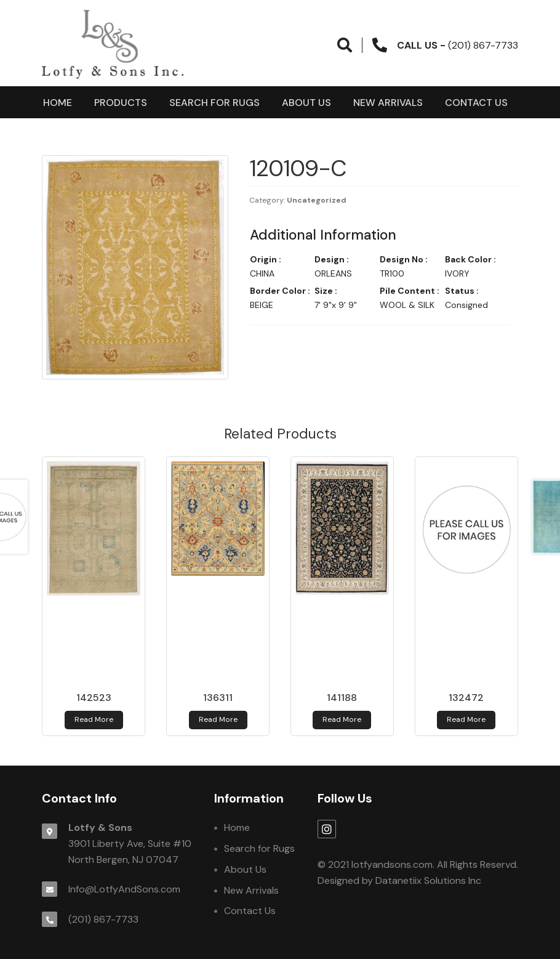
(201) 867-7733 (103, 919)
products (121, 103)
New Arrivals (388, 103)
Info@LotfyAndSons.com (124, 889)
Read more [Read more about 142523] (94, 719)
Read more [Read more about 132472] (466, 719)
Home (58, 103)
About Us (306, 103)
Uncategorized (317, 200)
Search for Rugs (214, 103)
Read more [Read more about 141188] (342, 719)
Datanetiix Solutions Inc (428, 880)
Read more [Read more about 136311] (218, 719)
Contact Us (476, 103)
